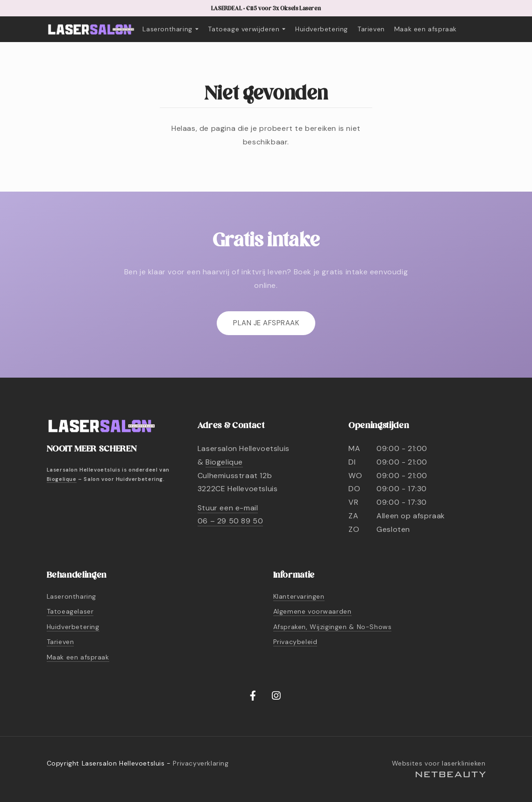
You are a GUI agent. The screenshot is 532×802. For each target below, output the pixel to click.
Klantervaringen (299, 596)
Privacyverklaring (201, 763)
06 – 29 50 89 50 (231, 521)
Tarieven (371, 29)
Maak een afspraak (426, 29)
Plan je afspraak (266, 323)
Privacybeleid (295, 642)
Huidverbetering (322, 29)
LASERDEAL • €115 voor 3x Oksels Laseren (266, 9)
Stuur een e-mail (228, 508)
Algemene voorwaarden (312, 611)
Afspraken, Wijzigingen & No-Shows (333, 627)
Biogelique (62, 479)
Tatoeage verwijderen (247, 29)
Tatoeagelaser (70, 611)
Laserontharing (170, 29)
